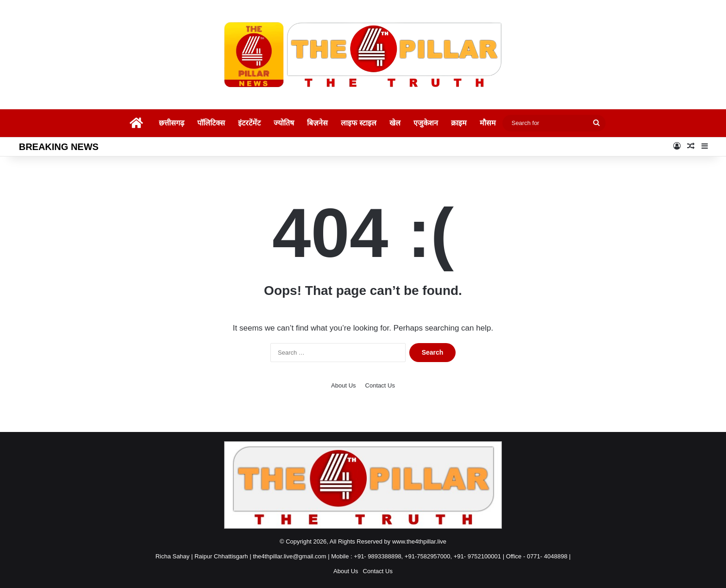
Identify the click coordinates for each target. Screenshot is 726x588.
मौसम (488, 123)
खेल (395, 123)
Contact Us (380, 385)
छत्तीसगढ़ (172, 123)
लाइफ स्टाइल (358, 123)
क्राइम (459, 123)
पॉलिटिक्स (211, 123)
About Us (343, 385)
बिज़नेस (317, 123)
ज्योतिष (284, 123)
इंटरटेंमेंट (249, 123)
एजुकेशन (426, 123)
